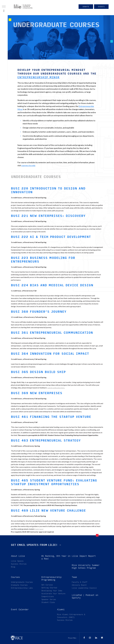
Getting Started (49, 588)
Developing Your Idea (52, 591)
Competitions (48, 596)
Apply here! (39, 529)
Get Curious (47, 585)
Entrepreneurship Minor (39, 77)
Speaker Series (49, 599)
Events (101, 8)
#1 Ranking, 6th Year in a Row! (56, 557)
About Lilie (18, 556)
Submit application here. (56, 388)
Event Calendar (20, 609)
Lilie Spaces (17, 561)
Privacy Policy (72, 638)
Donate (85, 8)
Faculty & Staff (80, 582)
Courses (15, 577)
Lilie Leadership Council (84, 588)
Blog (13, 567)
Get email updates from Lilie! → (37, 545)
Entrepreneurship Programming (51, 578)
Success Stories (19, 564)
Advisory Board (79, 585)
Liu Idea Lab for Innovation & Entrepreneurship (25, 8)
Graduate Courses (19, 585)
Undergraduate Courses (22, 582)
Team (74, 577)
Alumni (61, 609)
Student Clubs (48, 602)
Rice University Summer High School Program (86, 566)
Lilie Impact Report (84, 556)
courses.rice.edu (28, 165)
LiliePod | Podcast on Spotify (85, 596)
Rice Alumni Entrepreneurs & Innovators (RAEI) (71, 616)
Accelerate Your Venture (53, 593)
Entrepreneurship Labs (22, 588)
